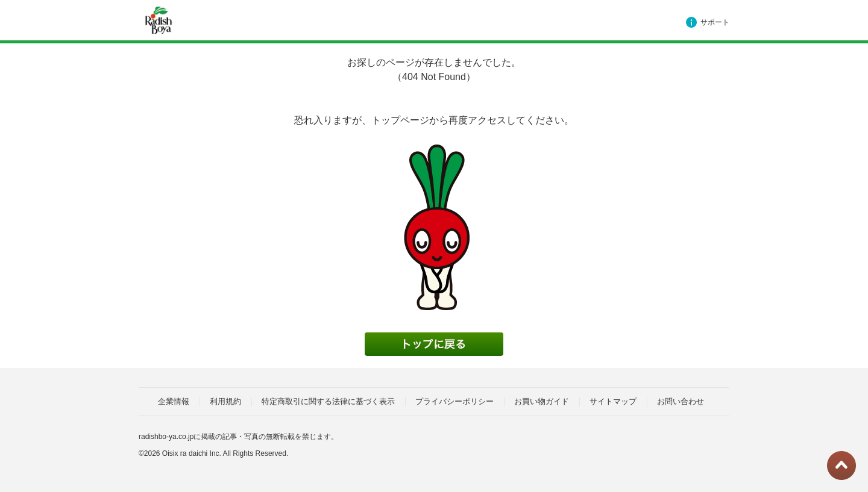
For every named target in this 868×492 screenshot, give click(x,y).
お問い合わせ (681, 401)
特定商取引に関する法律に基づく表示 (328, 401)
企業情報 (174, 401)
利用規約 (225, 401)
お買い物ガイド (542, 401)
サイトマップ (613, 401)
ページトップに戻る (841, 466)
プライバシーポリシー (454, 401)
